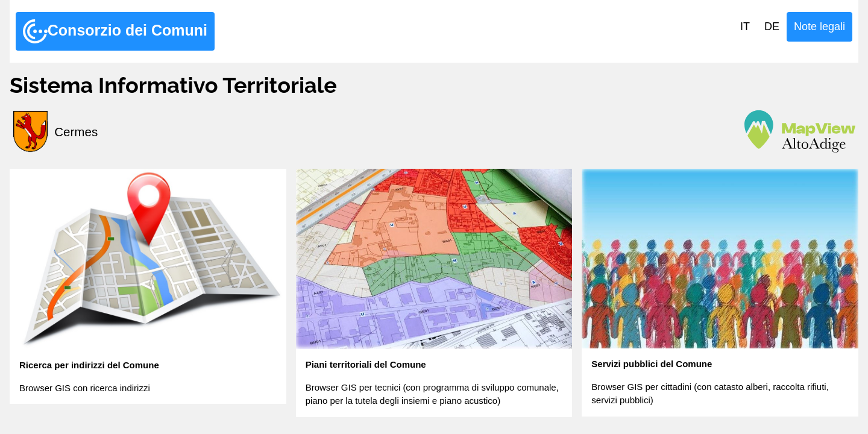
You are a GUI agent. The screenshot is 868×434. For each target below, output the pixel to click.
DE (772, 27)
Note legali (819, 27)
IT (745, 27)
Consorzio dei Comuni (115, 31)
